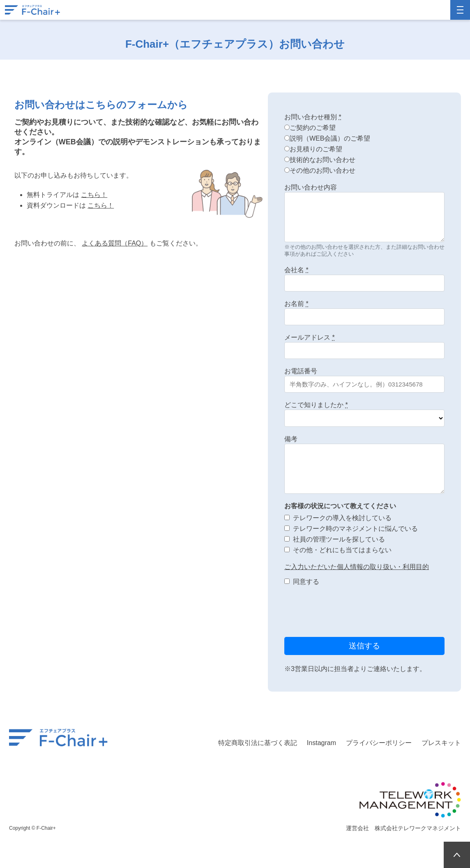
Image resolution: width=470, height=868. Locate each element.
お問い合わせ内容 (311, 187)
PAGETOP (457, 855)
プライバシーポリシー (379, 743)
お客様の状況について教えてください (340, 506)
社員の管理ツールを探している (339, 539)
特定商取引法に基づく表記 (258, 743)
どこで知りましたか (316, 405)
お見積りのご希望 (316, 149)
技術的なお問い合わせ (323, 160)
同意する (306, 582)
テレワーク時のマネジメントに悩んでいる (355, 529)
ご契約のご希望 (313, 128)
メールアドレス (310, 337)
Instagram (321, 743)
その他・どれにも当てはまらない (342, 550)
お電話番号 (301, 371)
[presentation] (347, 613)
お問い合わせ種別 (313, 117)
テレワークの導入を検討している (342, 518)
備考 (291, 439)
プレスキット (441, 743)
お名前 (296, 304)
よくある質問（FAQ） (115, 243)
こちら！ (94, 195)
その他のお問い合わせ (323, 170)
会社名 (296, 270)
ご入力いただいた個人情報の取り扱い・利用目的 (357, 567)
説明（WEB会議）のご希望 (330, 138)
